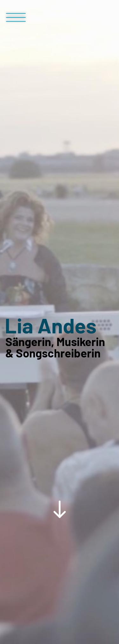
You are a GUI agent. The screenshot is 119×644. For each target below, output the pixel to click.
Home (13, 488)
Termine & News (50, 488)
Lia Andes (51, 241)
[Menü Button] (16, 20)
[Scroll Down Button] (60, 383)
